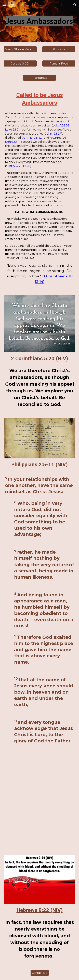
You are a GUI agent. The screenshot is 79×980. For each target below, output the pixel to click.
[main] (39, 21)
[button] (4, 5)
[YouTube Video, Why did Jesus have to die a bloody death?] (39, 803)
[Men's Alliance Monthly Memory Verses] (20, 49)
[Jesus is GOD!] (20, 64)
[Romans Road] (59, 64)
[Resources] (40, 78)
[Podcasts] (59, 49)
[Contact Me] (40, 973)
